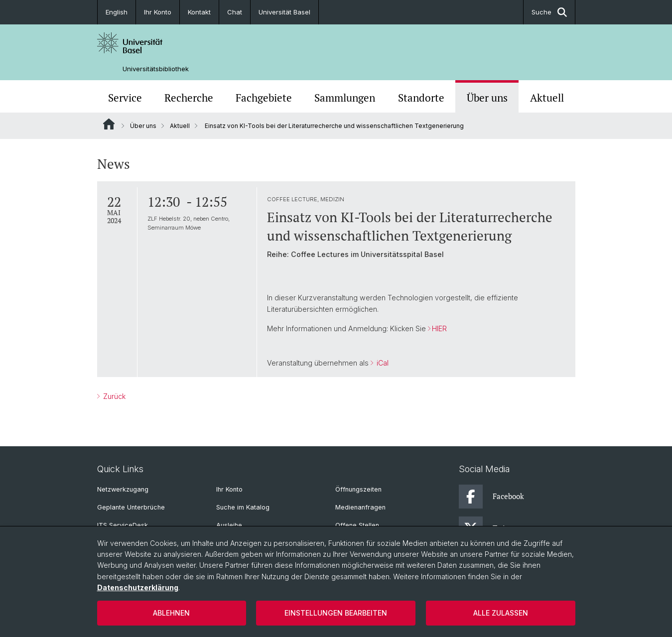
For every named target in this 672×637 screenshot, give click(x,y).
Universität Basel (284, 12)
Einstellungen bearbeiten (336, 613)
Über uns (487, 98)
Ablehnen (171, 613)
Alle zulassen (501, 613)
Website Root (109, 124)
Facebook (491, 497)
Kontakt (199, 12)
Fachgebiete (264, 98)
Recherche (189, 98)
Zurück (113, 396)
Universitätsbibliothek (156, 69)
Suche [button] (549, 12)
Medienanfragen (360, 507)
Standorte (421, 98)
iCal (381, 363)
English (117, 12)
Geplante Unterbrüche (131, 507)
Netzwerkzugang (123, 489)
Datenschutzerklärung (138, 587)
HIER (439, 328)
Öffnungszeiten (358, 489)
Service (125, 98)
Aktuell (547, 98)
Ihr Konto (158, 12)
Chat (235, 12)
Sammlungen (345, 98)
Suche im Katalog (243, 507)
